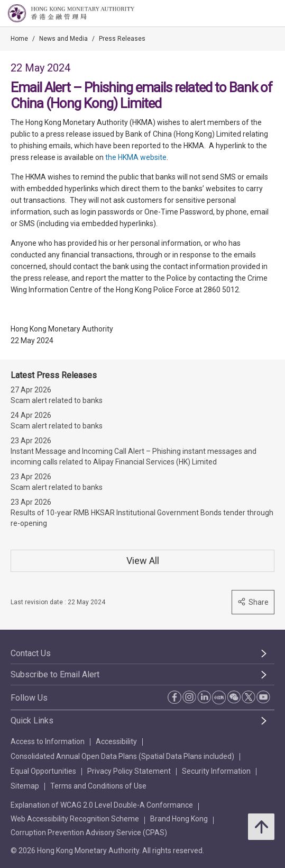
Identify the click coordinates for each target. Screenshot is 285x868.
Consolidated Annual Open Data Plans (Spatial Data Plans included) (122, 756)
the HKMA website (136, 157)
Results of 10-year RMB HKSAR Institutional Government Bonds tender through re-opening (142, 518)
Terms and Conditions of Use (98, 786)
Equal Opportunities (43, 771)
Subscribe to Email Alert (55, 674)
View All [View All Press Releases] (143, 561)
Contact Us (31, 653)
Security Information (216, 771)
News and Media (63, 39)
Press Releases (122, 39)
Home (19, 39)
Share (253, 602)
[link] (250, 14)
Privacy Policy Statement (129, 771)
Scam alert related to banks (57, 400)
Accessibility (116, 741)
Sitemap (25, 786)
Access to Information (48, 741)
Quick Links (32, 721)
